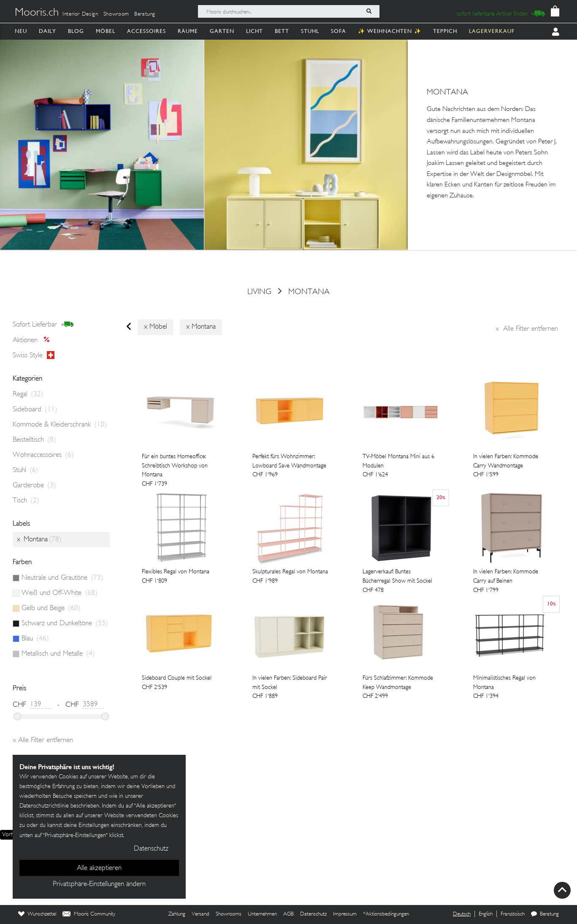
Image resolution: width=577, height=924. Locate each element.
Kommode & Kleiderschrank (60, 425)
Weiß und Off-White (60, 593)
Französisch (513, 914)
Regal (28, 394)
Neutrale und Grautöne (62, 578)
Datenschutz (313, 914)
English (486, 914)
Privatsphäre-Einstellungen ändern (99, 884)
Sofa (339, 31)
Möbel (106, 31)
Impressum (345, 914)
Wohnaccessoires (43, 455)
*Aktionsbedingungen (386, 914)
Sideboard (35, 410)
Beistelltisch (34, 440)
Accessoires (146, 31)
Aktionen (34, 340)
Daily (47, 31)
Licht (255, 31)
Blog (76, 31)
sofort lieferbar (43, 325)
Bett (282, 31)
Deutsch (462, 914)
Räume (188, 31)
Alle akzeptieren (99, 868)
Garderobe (34, 486)
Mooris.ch (37, 13)
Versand (200, 914)
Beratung (145, 14)
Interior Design (80, 14)
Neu (21, 31)
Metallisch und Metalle (58, 654)
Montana (309, 292)
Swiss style (34, 356)
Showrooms (229, 914)
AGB (288, 914)
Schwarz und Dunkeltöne (65, 624)
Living (259, 292)
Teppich (445, 31)
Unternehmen (262, 914)
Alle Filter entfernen (527, 329)
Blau (35, 639)
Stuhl (310, 31)
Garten (222, 31)
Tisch (26, 501)
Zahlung (177, 914)
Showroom (116, 14)
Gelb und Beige (51, 608)
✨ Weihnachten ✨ (390, 31)
